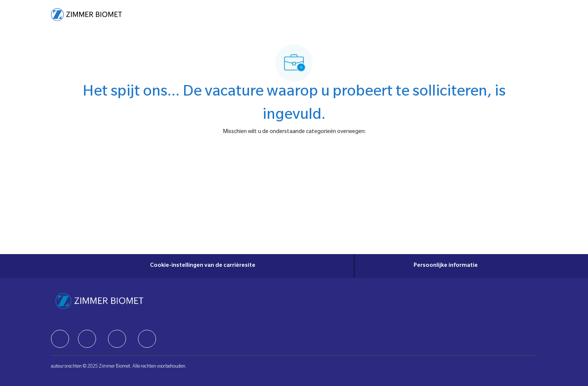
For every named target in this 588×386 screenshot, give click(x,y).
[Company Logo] (86, 15)
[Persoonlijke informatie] (446, 266)
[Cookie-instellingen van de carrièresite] (203, 266)
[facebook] (60, 339)
